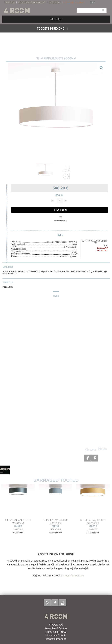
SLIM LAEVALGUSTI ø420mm (55, 522)
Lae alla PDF (104, 248)
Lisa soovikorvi (61, 221)
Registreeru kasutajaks (32, 3)
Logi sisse (9, 3)
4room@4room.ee (73, 576)
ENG (93, 3)
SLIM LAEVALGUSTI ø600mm (18, 522)
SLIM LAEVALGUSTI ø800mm (93, 522)
